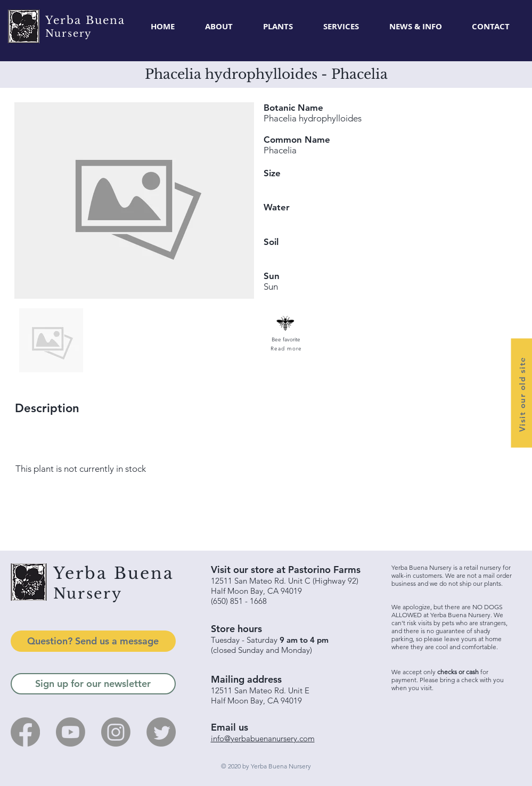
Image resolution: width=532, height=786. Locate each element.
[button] (278, 27)
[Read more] (286, 349)
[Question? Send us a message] (93, 641)
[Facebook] (25, 732)
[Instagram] (116, 732)
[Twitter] (161, 732)
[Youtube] (71, 732)
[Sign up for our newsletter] (93, 684)
